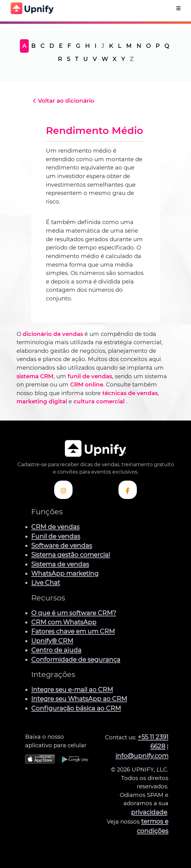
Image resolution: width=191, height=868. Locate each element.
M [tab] (129, 46)
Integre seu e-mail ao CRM (72, 689)
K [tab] (111, 46)
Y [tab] (123, 59)
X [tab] (114, 59)
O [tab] (148, 46)
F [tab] (69, 46)
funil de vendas (90, 376)
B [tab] (33, 46)
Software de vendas (62, 545)
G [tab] (78, 46)
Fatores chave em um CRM (73, 631)
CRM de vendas (55, 527)
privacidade (149, 812)
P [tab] (157, 46)
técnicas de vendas (130, 393)
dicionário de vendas (53, 334)
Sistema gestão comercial (71, 555)
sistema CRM (35, 376)
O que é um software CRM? (74, 613)
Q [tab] (167, 46)
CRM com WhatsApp (64, 622)
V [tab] (95, 59)
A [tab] (24, 46)
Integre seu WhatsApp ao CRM (79, 699)
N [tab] (139, 46)
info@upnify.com (142, 756)
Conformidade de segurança (76, 659)
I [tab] (95, 46)
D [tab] (52, 46)
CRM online (87, 385)
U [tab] (86, 59)
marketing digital (42, 401)
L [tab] (120, 46)
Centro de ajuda (56, 650)
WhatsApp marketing (65, 573)
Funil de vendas (56, 536)
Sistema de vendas (60, 564)
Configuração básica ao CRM (76, 708)
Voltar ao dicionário (63, 101)
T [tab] (77, 59)
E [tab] (61, 46)
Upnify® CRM (52, 641)
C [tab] (42, 46)
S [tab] (68, 59)
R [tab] (60, 59)
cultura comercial (99, 401)
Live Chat (46, 582)
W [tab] (105, 59)
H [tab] (87, 46)
